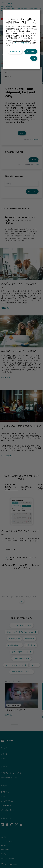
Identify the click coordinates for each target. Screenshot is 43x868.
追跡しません (31, 52)
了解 (34, 58)
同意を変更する (15, 52)
